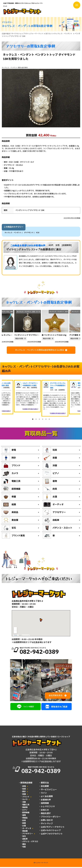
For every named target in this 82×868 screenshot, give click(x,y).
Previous (4, 325)
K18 (38, 233)
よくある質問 (47, 797)
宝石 (24, 837)
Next (78, 325)
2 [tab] (36, 420)
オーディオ (27, 829)
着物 (24, 816)
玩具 (24, 790)
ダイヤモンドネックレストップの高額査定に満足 (58, 386)
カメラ (25, 800)
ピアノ (25, 811)
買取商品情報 (26, 784)
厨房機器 (26, 814)
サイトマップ (47, 825)
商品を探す (46, 814)
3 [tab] (39, 420)
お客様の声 (46, 801)
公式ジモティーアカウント (53, 828)
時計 (24, 793)
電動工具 (26, 806)
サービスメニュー (49, 791)
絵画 (24, 824)
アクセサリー (28, 835)
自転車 (25, 840)
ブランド (26, 798)
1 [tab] (33, 420)
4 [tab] (43, 420)
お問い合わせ (47, 821)
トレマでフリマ (48, 808)
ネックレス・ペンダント (13, 233)
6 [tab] (49, 420)
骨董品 (25, 819)
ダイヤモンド (29, 233)
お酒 (24, 827)
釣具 (24, 822)
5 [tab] (46, 420)
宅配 (24, 848)
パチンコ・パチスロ (30, 843)
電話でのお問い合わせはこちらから (45, 652)
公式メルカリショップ (51, 831)
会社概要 (45, 787)
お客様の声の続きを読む (30, 409)
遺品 (24, 845)
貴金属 (25, 832)
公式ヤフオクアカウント (52, 835)
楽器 (24, 795)
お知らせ (45, 811)
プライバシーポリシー (51, 818)
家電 (24, 787)
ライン (44, 794)
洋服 (24, 803)
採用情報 (45, 804)
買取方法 (45, 784)
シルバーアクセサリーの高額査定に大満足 (30, 385)
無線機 (25, 808)
